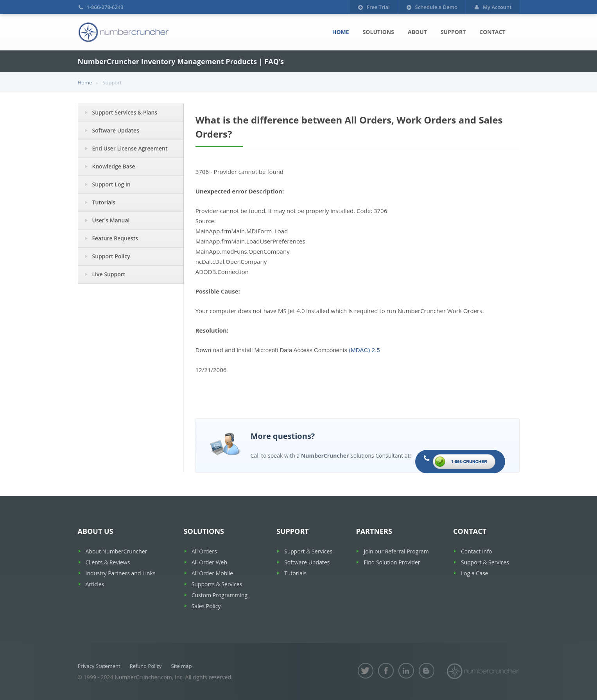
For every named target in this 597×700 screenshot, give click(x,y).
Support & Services (308, 551)
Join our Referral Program (396, 551)
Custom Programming (220, 595)
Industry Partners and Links (121, 573)
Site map (182, 666)
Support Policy (111, 256)
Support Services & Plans (125, 112)
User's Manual (111, 220)
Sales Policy (206, 606)
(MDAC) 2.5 (364, 350)
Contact (492, 32)
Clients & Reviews (108, 562)
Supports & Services (217, 584)
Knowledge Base (114, 166)
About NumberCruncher (117, 551)
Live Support (109, 274)
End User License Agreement (130, 148)
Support (453, 32)
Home (341, 32)
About (417, 32)
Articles (95, 584)
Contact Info (477, 551)
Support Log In (112, 184)
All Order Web (209, 562)
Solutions (378, 32)
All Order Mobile (212, 573)
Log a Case (475, 573)
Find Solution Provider (392, 562)
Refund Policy (146, 666)
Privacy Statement (99, 666)
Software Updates (116, 130)
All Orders (204, 551)
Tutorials (104, 202)
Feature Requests (115, 238)
